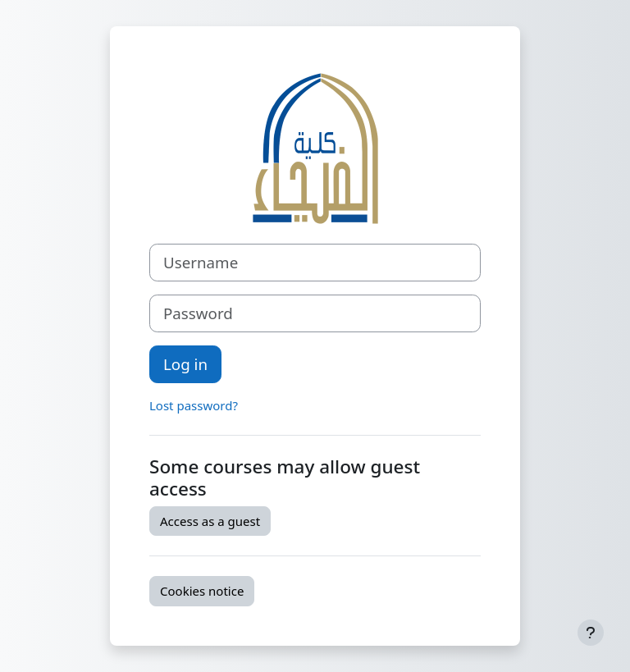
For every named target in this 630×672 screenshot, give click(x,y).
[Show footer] (591, 633)
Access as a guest (210, 521)
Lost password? (194, 405)
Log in (185, 364)
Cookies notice (202, 591)
